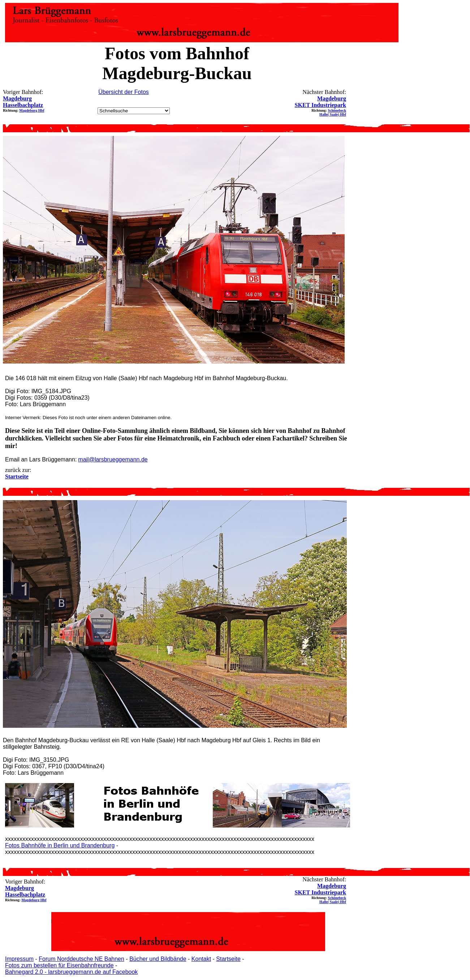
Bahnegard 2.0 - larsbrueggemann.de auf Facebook (71, 972)
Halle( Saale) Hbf (333, 114)
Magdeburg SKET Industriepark (320, 102)
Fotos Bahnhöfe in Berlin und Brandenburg (60, 845)
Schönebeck (337, 110)
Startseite (228, 959)
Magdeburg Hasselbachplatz (23, 102)
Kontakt (201, 959)
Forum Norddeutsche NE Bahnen (81, 959)
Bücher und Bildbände (158, 959)
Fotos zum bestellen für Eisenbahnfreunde (59, 965)
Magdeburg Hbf (32, 110)
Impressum (19, 959)
